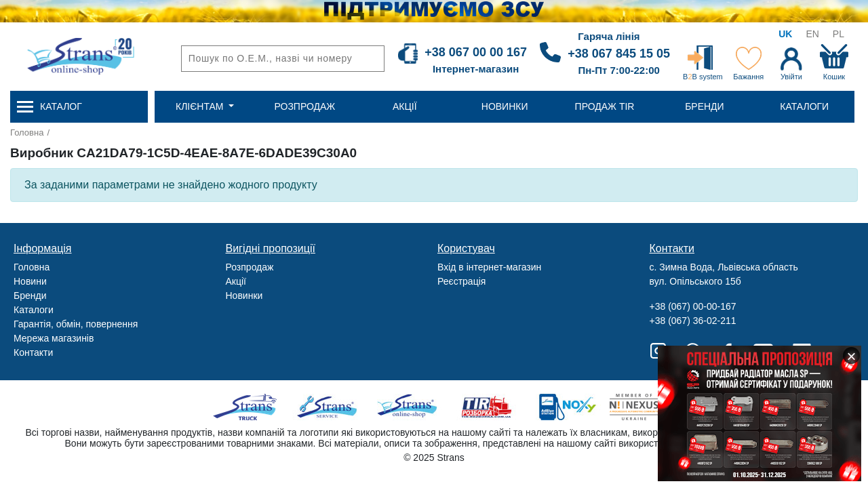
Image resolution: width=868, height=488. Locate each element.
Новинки (244, 296)
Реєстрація (461, 281)
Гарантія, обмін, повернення (76, 324)
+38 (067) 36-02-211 (693, 321)
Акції (236, 281)
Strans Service (329, 407)
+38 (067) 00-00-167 (693, 306)
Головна (27, 133)
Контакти (33, 352)
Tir (487, 407)
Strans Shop (408, 407)
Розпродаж (250, 267)
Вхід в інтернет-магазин (489, 267)
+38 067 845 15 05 (619, 54)
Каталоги (34, 310)
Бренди (30, 296)
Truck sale (249, 407)
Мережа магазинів (54, 338)
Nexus (646, 407)
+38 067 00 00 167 (476, 52)
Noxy (567, 407)
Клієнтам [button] (201, 106)
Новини (30, 281)
